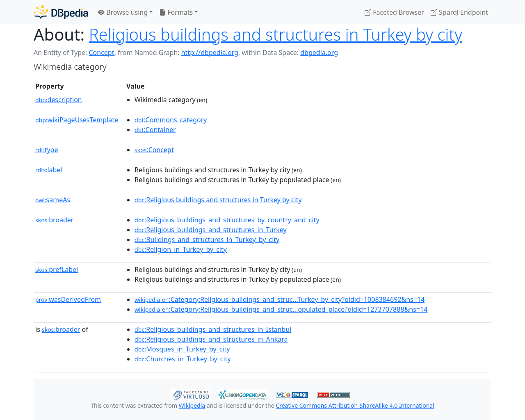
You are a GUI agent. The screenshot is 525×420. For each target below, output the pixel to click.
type (47, 150)
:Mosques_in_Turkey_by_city (182, 349)
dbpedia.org (319, 52)
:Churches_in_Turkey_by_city (183, 359)
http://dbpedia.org (210, 52)
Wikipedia (192, 405)
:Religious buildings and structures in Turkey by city (218, 200)
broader (54, 220)
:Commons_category (171, 120)
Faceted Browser (394, 12)
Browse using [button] (123, 12)
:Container (155, 130)
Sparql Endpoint (459, 12)
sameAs (53, 200)
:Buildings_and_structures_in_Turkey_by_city (207, 240)
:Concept (154, 150)
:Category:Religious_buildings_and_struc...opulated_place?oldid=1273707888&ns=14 (281, 309)
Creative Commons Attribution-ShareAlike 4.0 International (355, 405)
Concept (101, 52)
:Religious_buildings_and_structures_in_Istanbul (213, 329)
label (49, 170)
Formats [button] (176, 12)
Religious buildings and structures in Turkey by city (276, 34)
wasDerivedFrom (68, 299)
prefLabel (57, 269)
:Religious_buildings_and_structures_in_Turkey (211, 230)
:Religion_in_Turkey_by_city (181, 249)
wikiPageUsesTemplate (77, 120)
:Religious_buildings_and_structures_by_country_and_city (227, 220)
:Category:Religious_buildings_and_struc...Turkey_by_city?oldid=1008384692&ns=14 (280, 299)
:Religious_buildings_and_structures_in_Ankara (211, 339)
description (59, 100)
